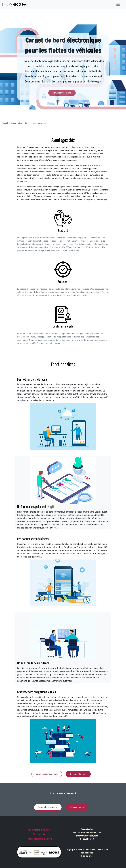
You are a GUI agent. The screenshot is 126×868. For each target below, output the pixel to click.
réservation (85, 172)
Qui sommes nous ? (39, 830)
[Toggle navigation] (118, 4)
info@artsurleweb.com (87, 836)
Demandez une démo (48, 807)
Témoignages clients (39, 839)
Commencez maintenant (47, 774)
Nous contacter (77, 807)
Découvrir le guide (78, 774)
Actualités (39, 834)
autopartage (102, 199)
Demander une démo (62, 93)
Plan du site (87, 856)
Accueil (5, 123)
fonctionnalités (16, 123)
